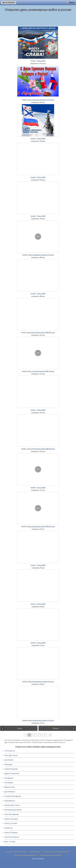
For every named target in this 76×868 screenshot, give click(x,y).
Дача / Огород (10, 842)
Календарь (9, 764)
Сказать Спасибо (11, 823)
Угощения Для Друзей (13, 796)
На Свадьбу (9, 783)
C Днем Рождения (11, 769)
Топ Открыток (10, 751)
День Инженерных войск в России (41, 682)
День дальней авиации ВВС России (41, 371)
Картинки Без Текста (12, 805)
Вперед (56, 728)
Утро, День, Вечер (11, 755)
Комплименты (10, 801)
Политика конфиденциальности (26, 855)
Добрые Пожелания (12, 774)
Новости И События (12, 837)
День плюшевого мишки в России (41, 255)
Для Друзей (9, 778)
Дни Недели (9, 760)
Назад (20, 728)
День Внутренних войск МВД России (41, 332)
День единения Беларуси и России (41, 100)
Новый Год (8, 828)
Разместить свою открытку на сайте (56, 852)
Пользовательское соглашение (51, 855)
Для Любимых (10, 792)
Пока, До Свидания (12, 814)
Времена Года (10, 787)
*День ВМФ (41, 61)
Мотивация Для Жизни (13, 810)
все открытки (9, 2)
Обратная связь (35, 852)
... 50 (49, 735)
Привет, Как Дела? (11, 819)
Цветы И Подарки (11, 833)
